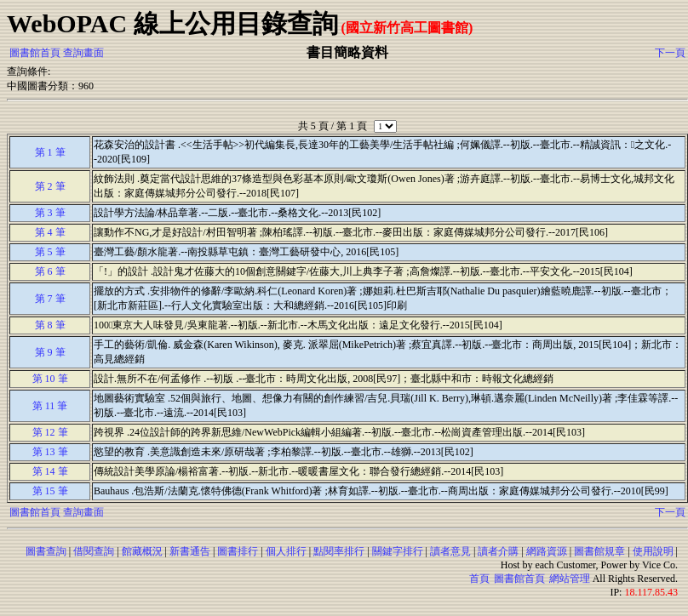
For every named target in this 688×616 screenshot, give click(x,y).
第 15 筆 (50, 491)
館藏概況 (142, 551)
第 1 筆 (50, 152)
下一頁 (670, 53)
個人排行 (286, 551)
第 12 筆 (50, 432)
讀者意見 (450, 551)
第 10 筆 (50, 379)
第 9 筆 (50, 352)
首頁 (479, 579)
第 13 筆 (50, 452)
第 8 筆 (50, 325)
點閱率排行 (339, 551)
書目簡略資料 (347, 52)
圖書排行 (238, 551)
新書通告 (190, 551)
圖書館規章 (599, 551)
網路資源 (547, 551)
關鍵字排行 (398, 551)
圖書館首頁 (35, 53)
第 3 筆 (50, 213)
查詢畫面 (83, 53)
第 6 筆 (50, 271)
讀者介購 (498, 551)
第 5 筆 (50, 252)
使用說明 (653, 551)
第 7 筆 (50, 299)
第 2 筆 (50, 186)
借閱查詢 (94, 551)
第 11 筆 (50, 406)
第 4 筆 (50, 232)
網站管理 (570, 579)
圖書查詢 (46, 551)
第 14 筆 (50, 471)
